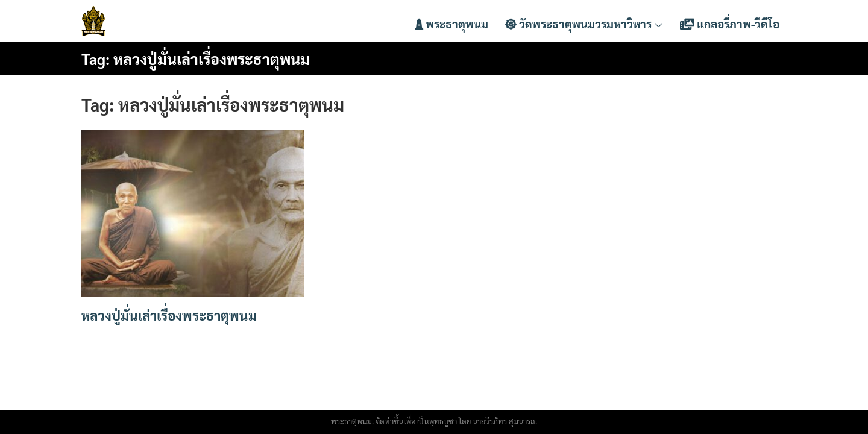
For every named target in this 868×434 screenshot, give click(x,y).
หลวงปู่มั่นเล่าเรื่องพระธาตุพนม (169, 315)
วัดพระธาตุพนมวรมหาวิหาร (584, 24)
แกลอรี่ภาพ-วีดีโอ (730, 24)
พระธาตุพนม (451, 24)
